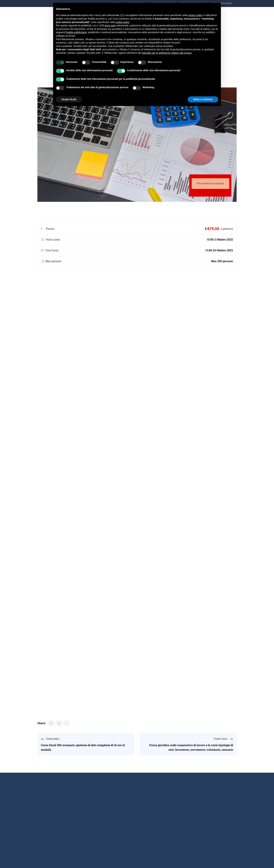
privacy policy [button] (195, 15)
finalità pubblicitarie (76, 32)
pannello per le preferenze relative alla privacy (167, 53)
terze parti (110, 25)
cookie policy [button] (122, 22)
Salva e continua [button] (203, 99)
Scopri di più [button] (69, 99)
